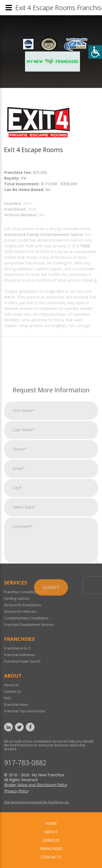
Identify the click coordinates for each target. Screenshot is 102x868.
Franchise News (16, 705)
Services (51, 840)
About (51, 832)
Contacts (51, 857)
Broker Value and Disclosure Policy (35, 785)
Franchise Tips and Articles (25, 711)
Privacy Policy (16, 791)
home (51, 823)
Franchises (51, 849)
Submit (51, 686)
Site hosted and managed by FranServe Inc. (37, 802)
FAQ (7, 698)
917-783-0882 (25, 763)
